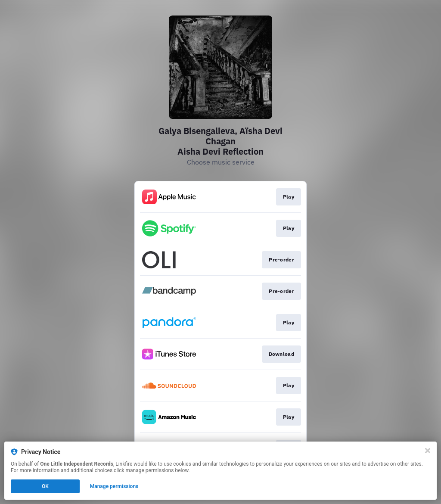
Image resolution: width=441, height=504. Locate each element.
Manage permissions (114, 486)
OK (45, 486)
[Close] (428, 451)
